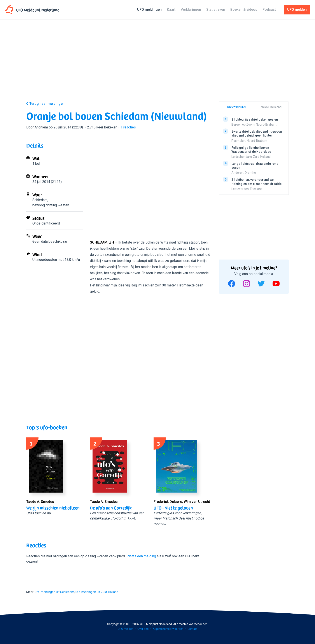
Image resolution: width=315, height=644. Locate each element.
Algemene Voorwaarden (168, 629)
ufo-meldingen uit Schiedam (54, 592)
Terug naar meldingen (47, 104)
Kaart (171, 10)
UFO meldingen (149, 10)
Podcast (269, 10)
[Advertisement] (157, 64)
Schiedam (40, 200)
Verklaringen (191, 10)
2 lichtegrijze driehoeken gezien (255, 119)
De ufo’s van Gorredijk (111, 508)
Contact (192, 629)
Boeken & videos (244, 10)
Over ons (143, 629)
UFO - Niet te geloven (173, 508)
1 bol (36, 164)
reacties (128, 127)
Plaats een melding (141, 556)
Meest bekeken (271, 107)
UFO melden (125, 629)
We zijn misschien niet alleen (53, 508)
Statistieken (216, 10)
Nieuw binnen (236, 107)
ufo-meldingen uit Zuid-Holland (97, 592)
